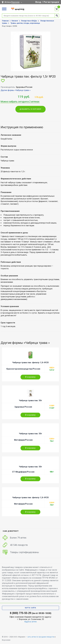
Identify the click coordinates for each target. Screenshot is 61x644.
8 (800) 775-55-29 (20, 613)
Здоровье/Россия (23, 407)
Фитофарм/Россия (23, 440)
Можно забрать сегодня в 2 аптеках (20, 102)
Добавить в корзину (30, 109)
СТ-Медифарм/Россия (23, 472)
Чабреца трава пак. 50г (30, 400)
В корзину (30, 377)
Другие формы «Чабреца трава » (16, 90)
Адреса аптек (31, 622)
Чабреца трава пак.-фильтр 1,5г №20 (30, 362)
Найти (57, 16)
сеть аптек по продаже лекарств (41, 637)
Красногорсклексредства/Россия (23, 369)
